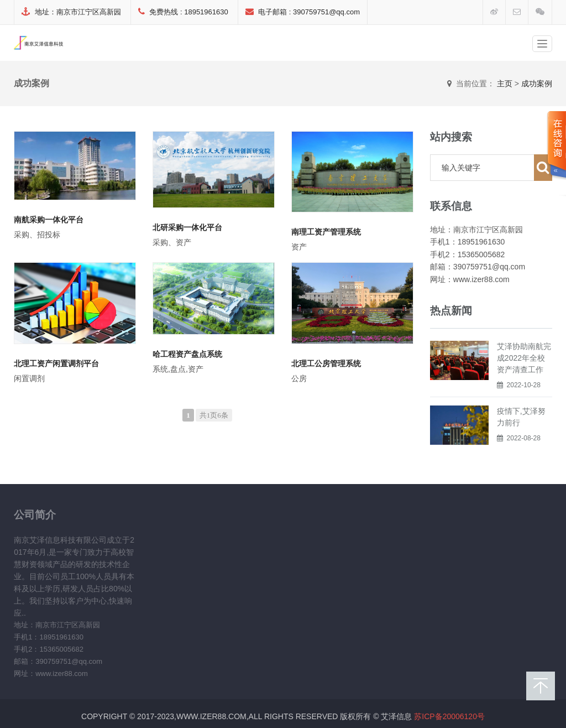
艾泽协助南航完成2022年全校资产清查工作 (524, 358)
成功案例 (537, 84)
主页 (505, 84)
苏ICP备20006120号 (449, 716)
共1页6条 (214, 415)
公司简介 (35, 514)
